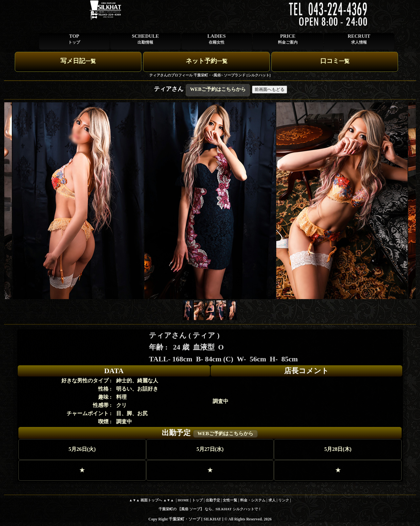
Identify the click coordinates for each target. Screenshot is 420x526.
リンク (284, 500)
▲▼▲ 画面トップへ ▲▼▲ (151, 500)
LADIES (217, 39)
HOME (184, 500)
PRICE (288, 39)
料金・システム (253, 500)
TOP (74, 39)
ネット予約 (207, 61)
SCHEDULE (146, 39)
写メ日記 (78, 61)
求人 (272, 500)
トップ (197, 500)
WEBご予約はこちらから (218, 89)
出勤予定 (213, 500)
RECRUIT (359, 39)
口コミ (335, 61)
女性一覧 (230, 500)
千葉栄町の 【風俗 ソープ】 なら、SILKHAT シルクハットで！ (210, 509)
